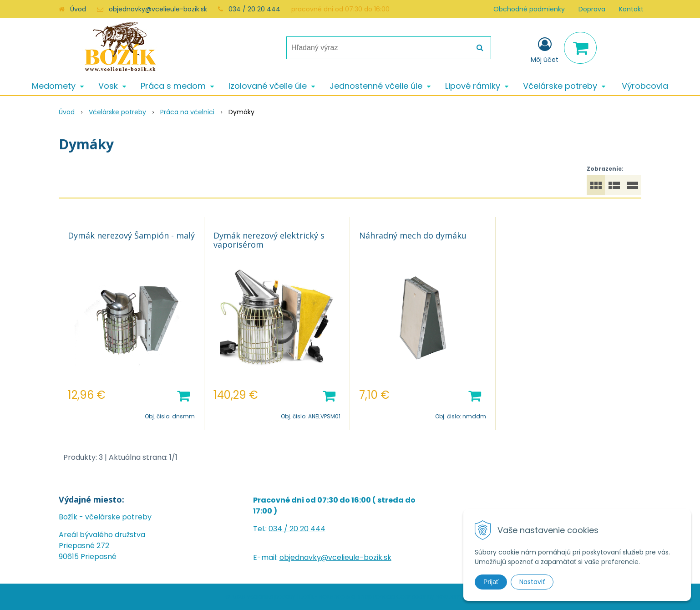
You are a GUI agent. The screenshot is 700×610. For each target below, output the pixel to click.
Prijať (491, 582)
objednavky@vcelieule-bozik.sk (158, 9)
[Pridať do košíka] (183, 395)
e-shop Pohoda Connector (389, 597)
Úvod (78, 9)
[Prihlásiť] (545, 50)
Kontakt (631, 9)
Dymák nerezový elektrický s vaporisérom (269, 240)
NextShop (332, 597)
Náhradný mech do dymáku (413, 235)
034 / (279, 529)
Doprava (592, 9)
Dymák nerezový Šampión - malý (131, 235)
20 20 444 (307, 529)
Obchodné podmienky (529, 9)
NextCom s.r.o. (455, 597)
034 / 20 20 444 (254, 9)
